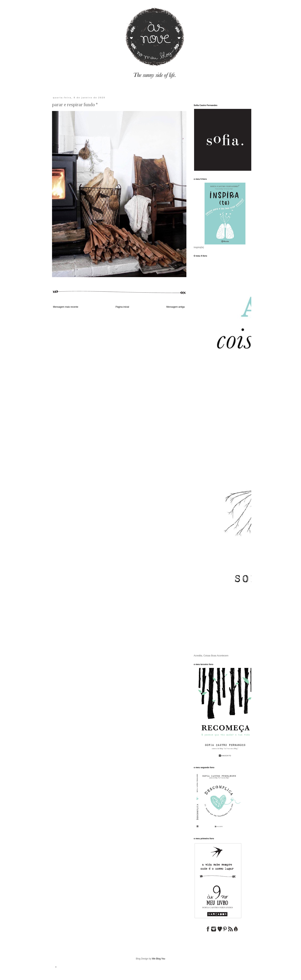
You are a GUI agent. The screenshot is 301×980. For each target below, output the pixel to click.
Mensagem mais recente (66, 307)
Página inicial (122, 307)
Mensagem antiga (176, 307)
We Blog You (159, 959)
